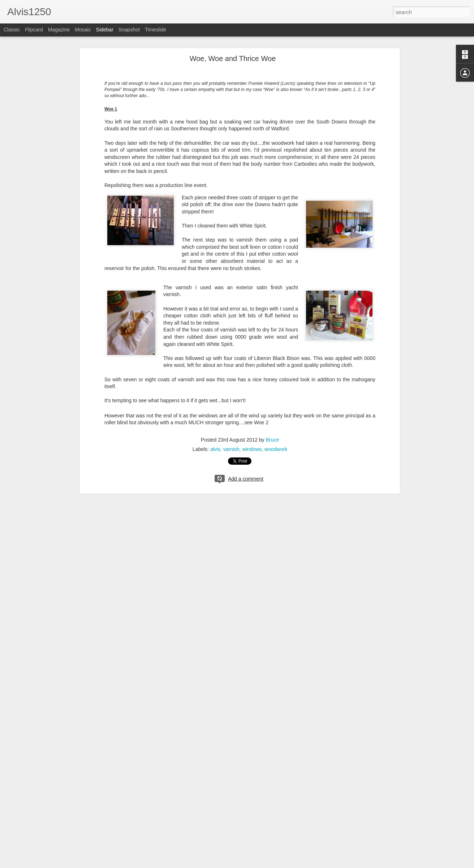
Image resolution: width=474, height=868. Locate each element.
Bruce (273, 440)
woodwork (276, 449)
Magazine (59, 30)
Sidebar (105, 30)
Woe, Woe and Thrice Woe (233, 58)
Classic (12, 30)
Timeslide (156, 30)
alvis (215, 449)
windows (252, 449)
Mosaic (83, 30)
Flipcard (34, 30)
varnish (231, 449)
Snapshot (129, 30)
